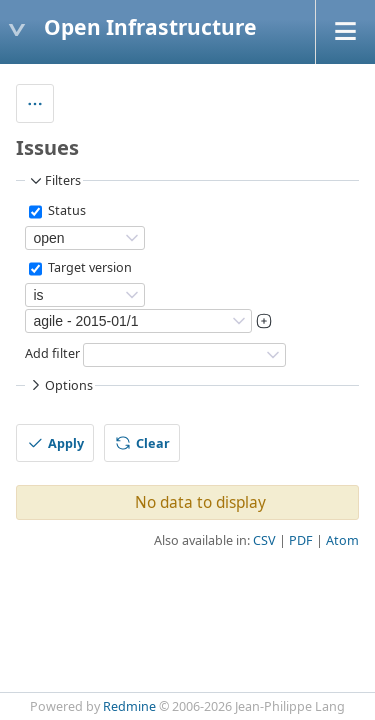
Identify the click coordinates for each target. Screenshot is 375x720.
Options (60, 385)
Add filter (52, 354)
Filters (54, 181)
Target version (88, 268)
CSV (264, 540)
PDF (301, 540)
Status (65, 211)
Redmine (129, 706)
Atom (342, 540)
